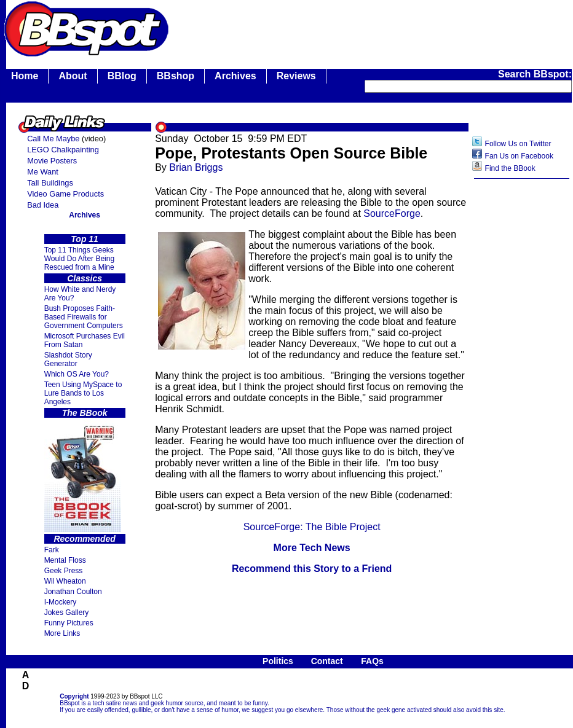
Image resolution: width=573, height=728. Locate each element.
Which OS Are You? (77, 374)
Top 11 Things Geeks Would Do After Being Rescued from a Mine (80, 259)
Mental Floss (65, 560)
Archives (235, 76)
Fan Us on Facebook (519, 156)
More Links (62, 633)
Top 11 (85, 239)
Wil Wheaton (65, 581)
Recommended (84, 539)
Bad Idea (43, 205)
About (73, 76)
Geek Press (64, 571)
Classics (85, 278)
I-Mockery (61, 602)
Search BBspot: (535, 74)
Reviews (296, 76)
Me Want (43, 172)
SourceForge (392, 213)
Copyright (74, 696)
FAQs (372, 661)
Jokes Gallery (67, 613)
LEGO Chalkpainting (63, 150)
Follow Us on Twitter (518, 144)
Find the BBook (510, 168)
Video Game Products (65, 194)
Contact (327, 661)
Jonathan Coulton (73, 592)
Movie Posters (52, 161)
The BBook (85, 413)
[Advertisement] (522, 379)
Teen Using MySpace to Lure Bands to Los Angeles (83, 393)
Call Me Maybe (53, 139)
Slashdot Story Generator (68, 359)
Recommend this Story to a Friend (312, 569)
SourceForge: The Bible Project (312, 527)
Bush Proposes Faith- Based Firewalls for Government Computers (84, 317)
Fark (52, 550)
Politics (278, 661)
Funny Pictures (69, 623)
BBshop (176, 76)
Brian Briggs (196, 167)
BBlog (122, 76)
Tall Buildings (50, 183)
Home (25, 76)
